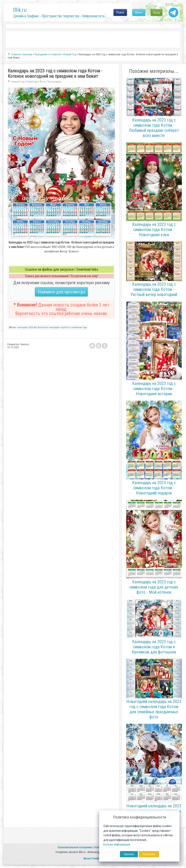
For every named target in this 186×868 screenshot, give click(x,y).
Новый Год (18, 82)
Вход (157, 12)
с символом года (78, 327)
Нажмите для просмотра (61, 292)
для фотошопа (41, 327)
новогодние (54, 327)
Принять (129, 854)
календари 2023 (25, 327)
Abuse (87, 858)
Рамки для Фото (36, 82)
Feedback (98, 858)
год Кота (65, 327)
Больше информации (117, 845)
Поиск (120, 12)
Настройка (149, 854)
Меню (139, 12)
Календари (55, 82)
